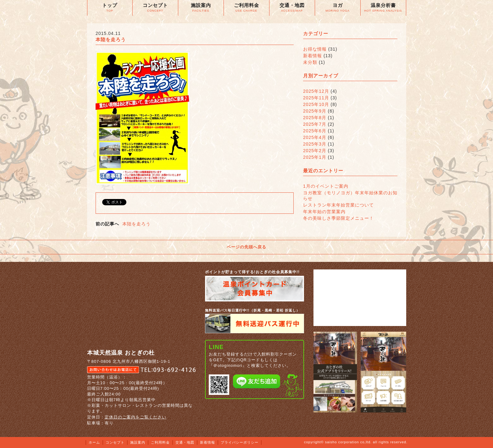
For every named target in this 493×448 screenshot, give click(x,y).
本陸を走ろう (136, 224)
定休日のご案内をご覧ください (136, 417)
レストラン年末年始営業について (338, 205)
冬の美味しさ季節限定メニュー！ (338, 218)
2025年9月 (315, 111)
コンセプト (115, 442)
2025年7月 (315, 124)
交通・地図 (185, 442)
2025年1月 (315, 157)
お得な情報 (315, 49)
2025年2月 (315, 151)
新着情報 (313, 56)
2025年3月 (315, 144)
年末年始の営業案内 (324, 212)
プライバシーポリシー (240, 442)
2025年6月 (315, 131)
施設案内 (138, 442)
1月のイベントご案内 (326, 186)
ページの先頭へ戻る (246, 247)
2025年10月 (316, 104)
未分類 (310, 62)
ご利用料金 (160, 442)
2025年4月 (315, 137)
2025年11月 (316, 98)
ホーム (94, 442)
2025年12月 (316, 91)
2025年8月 (315, 118)
